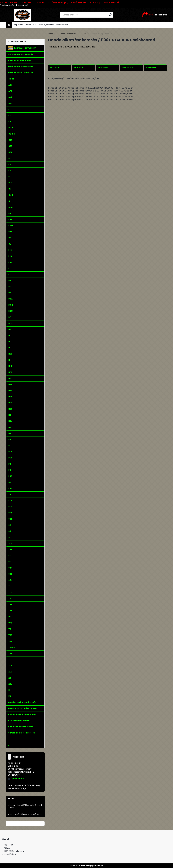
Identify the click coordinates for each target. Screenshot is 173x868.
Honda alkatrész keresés (70, 34)
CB (85, 34)
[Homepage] (9, 25)
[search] (110, 15)
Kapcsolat (19, 25)
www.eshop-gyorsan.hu (92, 866)
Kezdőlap (52, 34)
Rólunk (28, 25)
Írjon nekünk (17, 779)
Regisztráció (23, 5)
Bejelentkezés (8, 5)
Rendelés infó (62, 25)
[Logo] (23, 15)
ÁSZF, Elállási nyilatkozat (43, 25)
